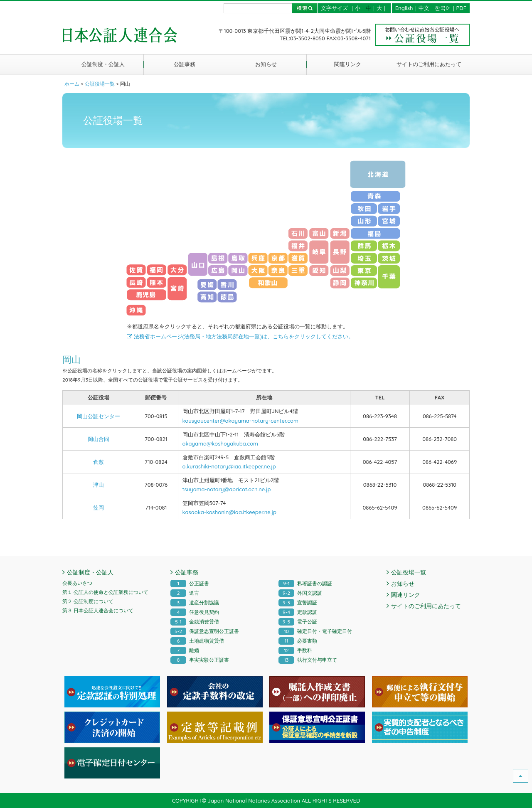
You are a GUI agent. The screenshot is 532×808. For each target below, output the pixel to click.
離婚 (185, 650)
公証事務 (185, 64)
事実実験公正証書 (200, 660)
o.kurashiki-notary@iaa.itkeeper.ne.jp (229, 466)
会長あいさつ (77, 583)
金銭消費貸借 (195, 622)
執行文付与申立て (308, 660)
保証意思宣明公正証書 (205, 631)
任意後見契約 (195, 612)
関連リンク (348, 64)
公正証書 (190, 583)
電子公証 (298, 622)
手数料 (295, 650)
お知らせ (266, 64)
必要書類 (298, 641)
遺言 (185, 593)
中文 (424, 8)
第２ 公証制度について (88, 601)
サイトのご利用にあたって (429, 64)
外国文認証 (300, 593)
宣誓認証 (298, 602)
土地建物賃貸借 (197, 641)
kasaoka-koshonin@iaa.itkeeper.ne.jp (229, 512)
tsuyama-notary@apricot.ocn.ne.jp (227, 489)
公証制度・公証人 (103, 64)
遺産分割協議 (195, 602)
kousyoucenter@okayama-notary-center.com (240, 421)
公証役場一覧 (409, 572)
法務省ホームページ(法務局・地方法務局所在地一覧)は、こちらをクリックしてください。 (240, 336)
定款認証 (298, 612)
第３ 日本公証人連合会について (98, 610)
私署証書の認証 (305, 583)
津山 (99, 485)
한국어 (443, 8)
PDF (461, 8)
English (404, 8)
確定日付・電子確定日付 (315, 631)
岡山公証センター (99, 416)
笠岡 (99, 507)
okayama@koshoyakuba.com (220, 443)
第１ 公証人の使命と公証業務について (105, 592)
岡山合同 (99, 439)
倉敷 (99, 462)
